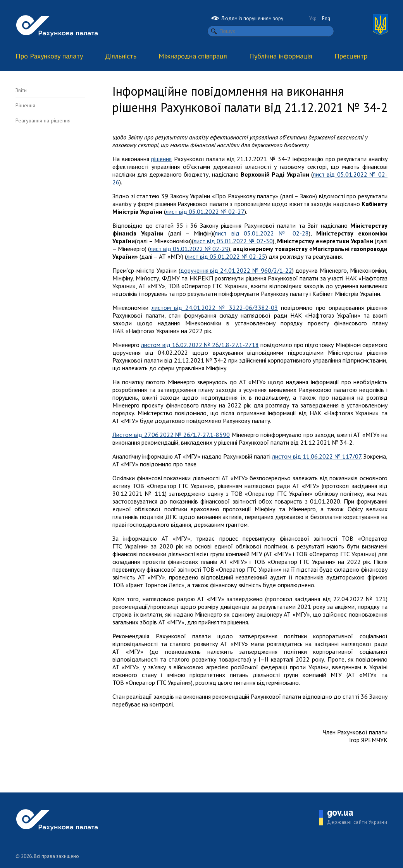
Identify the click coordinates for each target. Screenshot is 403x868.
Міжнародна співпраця (193, 56)
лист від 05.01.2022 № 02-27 (205, 211)
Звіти (21, 90)
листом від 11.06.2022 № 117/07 (317, 456)
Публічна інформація (281, 56)
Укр (313, 18)
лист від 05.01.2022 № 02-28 (262, 233)
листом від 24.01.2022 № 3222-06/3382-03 (215, 308)
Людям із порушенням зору (247, 18)
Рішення (25, 105)
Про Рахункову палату (49, 56)
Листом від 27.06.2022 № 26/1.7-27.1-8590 (171, 435)
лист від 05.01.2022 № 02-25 (226, 256)
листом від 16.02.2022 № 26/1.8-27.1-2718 (200, 345)
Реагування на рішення (43, 120)
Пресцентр (351, 56)
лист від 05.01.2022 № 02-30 (233, 241)
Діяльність (121, 56)
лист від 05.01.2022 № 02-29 (189, 249)
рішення (161, 159)
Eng (326, 18)
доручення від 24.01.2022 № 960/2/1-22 (236, 270)
